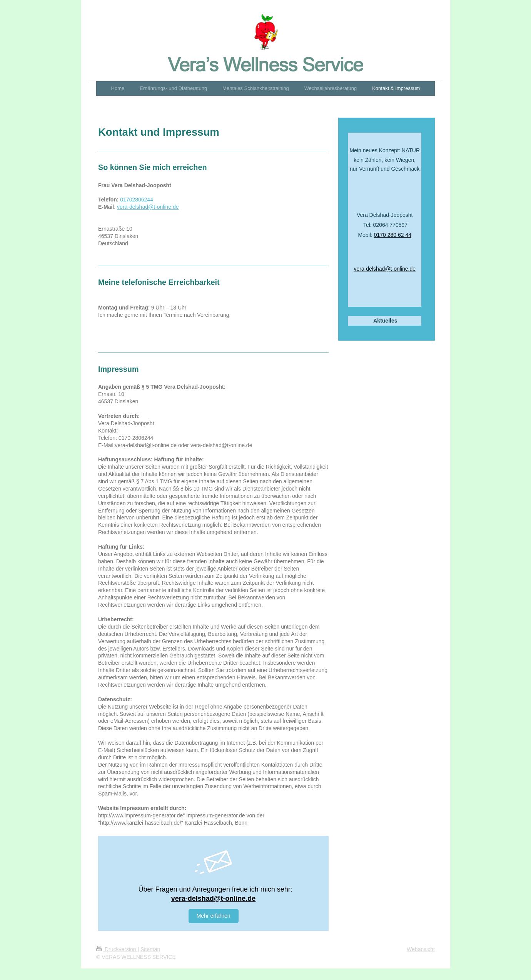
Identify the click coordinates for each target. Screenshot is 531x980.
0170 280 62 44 (393, 235)
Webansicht (421, 949)
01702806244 (137, 200)
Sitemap (150, 949)
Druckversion (117, 949)
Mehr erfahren (214, 916)
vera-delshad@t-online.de (148, 207)
